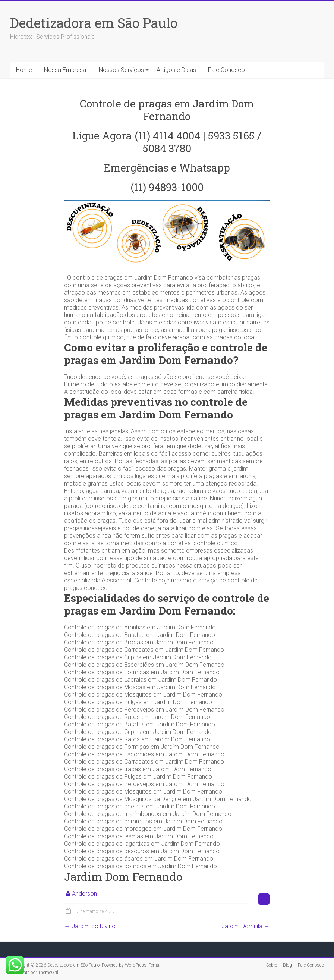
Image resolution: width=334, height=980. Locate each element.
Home (24, 70)
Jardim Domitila (246, 926)
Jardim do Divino (90, 926)
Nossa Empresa (65, 70)
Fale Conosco (226, 70)
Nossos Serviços (121, 70)
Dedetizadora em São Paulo (94, 23)
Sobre (272, 965)
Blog (287, 965)
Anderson (84, 894)
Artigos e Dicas (176, 70)
